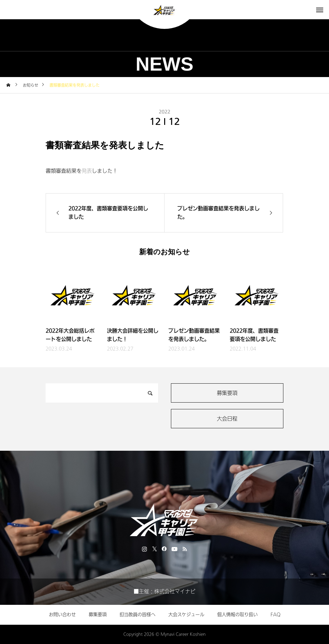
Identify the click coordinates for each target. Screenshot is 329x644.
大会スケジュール (186, 615)
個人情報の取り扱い (237, 615)
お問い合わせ (62, 615)
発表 (87, 171)
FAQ (276, 615)
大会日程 (227, 419)
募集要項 (227, 393)
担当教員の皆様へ (138, 615)
